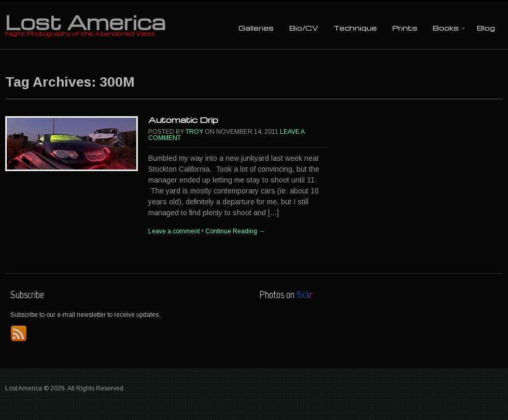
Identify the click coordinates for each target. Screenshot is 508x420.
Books (446, 29)
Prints (405, 28)
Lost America (85, 22)
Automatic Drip (183, 120)
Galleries (256, 28)
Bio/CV (304, 28)
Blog (486, 28)
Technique (355, 28)
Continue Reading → (235, 231)
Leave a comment (174, 231)
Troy (194, 132)
